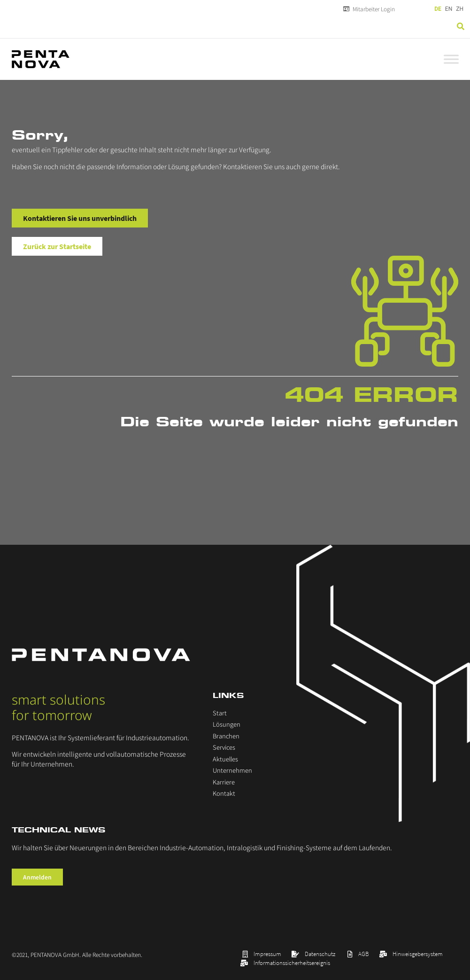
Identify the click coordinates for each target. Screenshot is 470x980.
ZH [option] (460, 9)
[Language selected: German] (450, 9)
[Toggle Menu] (451, 59)
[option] (449, 9)
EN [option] (449, 9)
